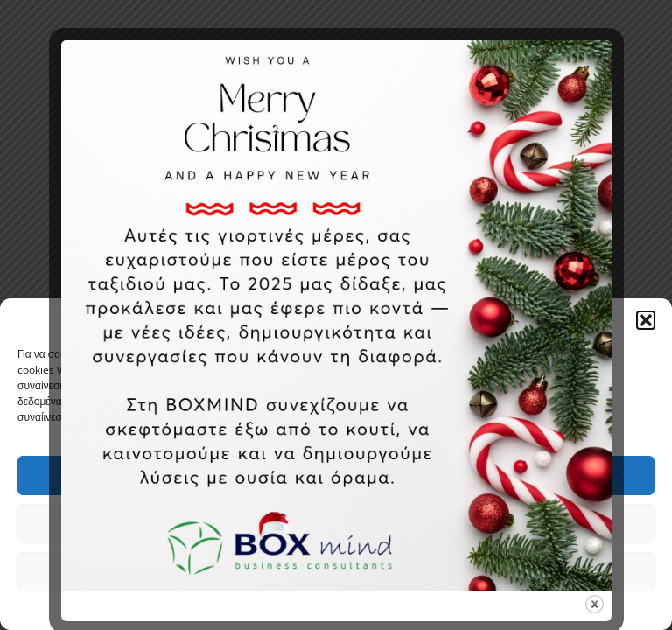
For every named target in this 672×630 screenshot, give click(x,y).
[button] (646, 320)
